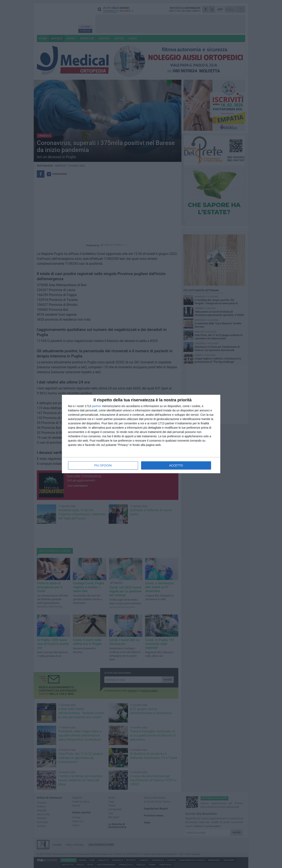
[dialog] (141, 434)
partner (96, 406)
